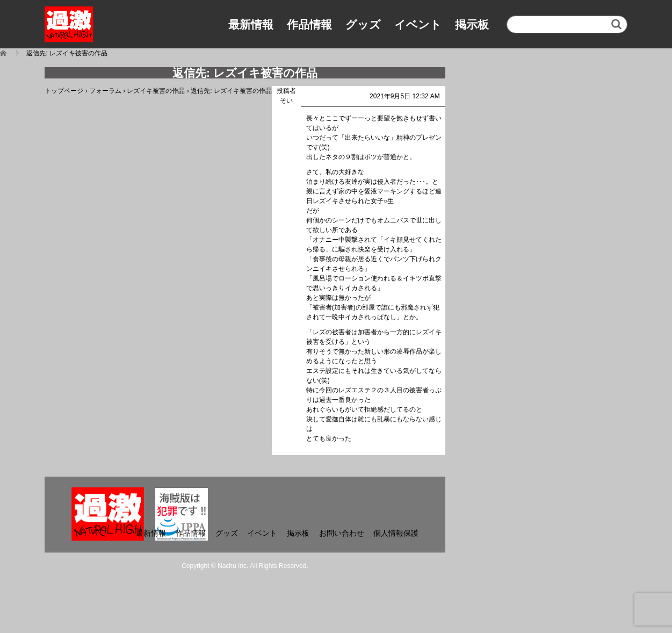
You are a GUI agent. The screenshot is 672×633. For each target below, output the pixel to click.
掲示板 (472, 24)
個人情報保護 (396, 533)
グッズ (363, 24)
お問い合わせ (342, 533)
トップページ (64, 91)
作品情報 (309, 24)
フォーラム (105, 91)
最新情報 (251, 24)
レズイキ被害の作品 (156, 91)
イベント (418, 24)
